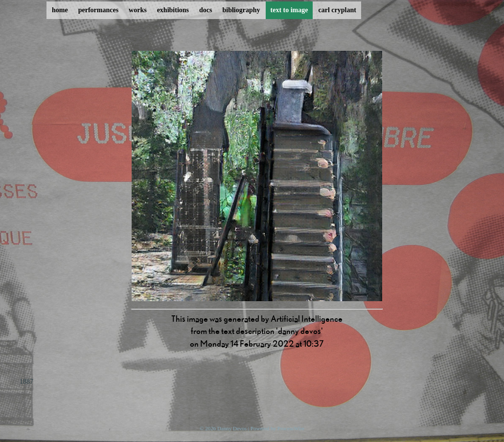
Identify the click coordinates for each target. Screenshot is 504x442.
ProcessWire (291, 428)
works (138, 10)
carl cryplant (337, 10)
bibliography (241, 10)
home (60, 10)
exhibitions (173, 10)
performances (98, 10)
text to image (289, 10)
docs (206, 10)
